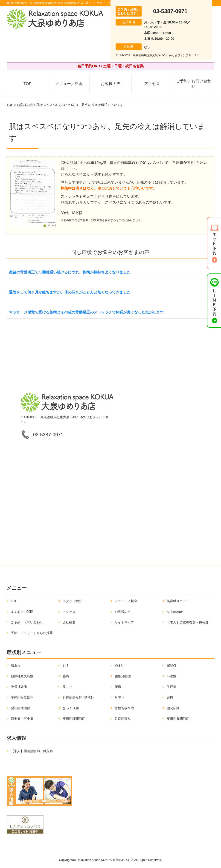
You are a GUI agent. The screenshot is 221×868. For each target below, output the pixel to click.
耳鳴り (119, 697)
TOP (28, 84)
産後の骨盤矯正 (22, 697)
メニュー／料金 (69, 84)
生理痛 (172, 687)
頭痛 (170, 697)
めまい (119, 665)
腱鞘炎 (172, 665)
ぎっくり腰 (71, 708)
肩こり (67, 687)
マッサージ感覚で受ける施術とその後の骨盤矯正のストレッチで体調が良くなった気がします (86, 312)
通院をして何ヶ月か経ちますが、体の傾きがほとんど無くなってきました (70, 292)
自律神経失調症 (22, 676)
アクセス (152, 84)
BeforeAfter (175, 612)
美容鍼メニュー (178, 601)
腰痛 (118, 687)
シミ (66, 665)
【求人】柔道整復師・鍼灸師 (188, 622)
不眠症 (172, 676)
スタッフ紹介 (72, 601)
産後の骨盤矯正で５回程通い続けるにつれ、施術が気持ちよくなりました (70, 272)
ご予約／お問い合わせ (193, 84)
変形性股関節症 (178, 719)
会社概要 (69, 622)
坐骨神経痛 (19, 687)
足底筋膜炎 (123, 719)
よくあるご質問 (22, 612)
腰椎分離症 (123, 676)
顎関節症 (173, 708)
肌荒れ (16, 665)
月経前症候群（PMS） (79, 697)
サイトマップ (124, 622)
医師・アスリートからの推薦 (32, 633)
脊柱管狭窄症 (124, 708)
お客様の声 (111, 84)
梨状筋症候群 (20, 708)
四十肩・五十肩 (22, 719)
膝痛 (66, 676)
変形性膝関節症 (74, 719)
